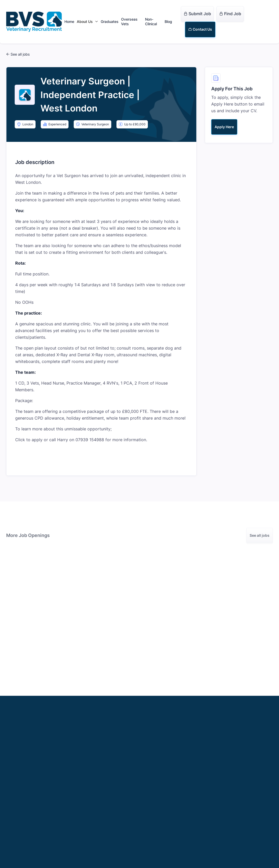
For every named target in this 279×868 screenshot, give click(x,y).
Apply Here (224, 127)
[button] (87, 22)
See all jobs (260, 536)
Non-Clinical (151, 21)
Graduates (110, 21)
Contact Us (200, 29)
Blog (168, 21)
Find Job (230, 14)
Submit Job (197, 14)
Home (69, 21)
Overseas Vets (129, 21)
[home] (34, 22)
